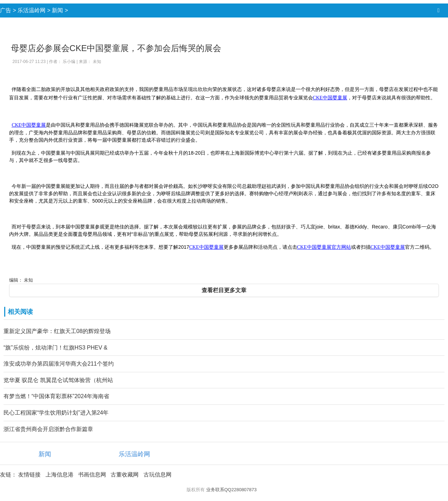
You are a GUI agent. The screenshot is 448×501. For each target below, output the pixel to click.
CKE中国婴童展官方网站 (324, 247)
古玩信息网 (157, 475)
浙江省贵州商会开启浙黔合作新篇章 (48, 429)
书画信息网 (92, 475)
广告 (6, 10)
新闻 (57, 10)
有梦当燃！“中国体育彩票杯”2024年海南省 (56, 396)
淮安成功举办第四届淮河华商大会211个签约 (59, 364)
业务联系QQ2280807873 (232, 490)
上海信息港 (59, 475)
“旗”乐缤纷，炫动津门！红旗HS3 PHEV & (55, 348)
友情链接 (29, 475)
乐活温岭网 (31, 10)
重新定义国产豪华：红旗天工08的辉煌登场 (57, 331)
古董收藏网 (125, 475)
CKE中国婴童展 (330, 98)
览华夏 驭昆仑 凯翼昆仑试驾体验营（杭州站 (58, 380)
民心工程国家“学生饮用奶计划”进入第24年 (56, 413)
